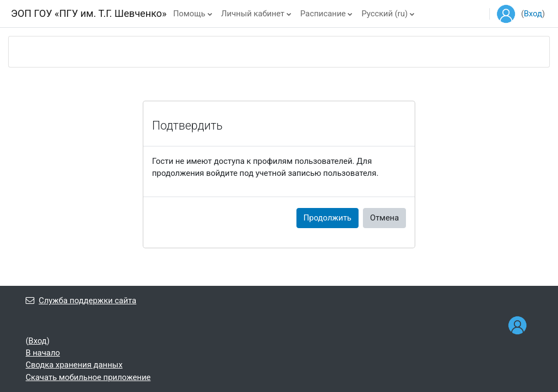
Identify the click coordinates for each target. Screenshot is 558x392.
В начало (43, 353)
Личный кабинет (253, 14)
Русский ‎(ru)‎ (384, 14)
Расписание (323, 14)
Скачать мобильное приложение (88, 377)
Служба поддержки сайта (81, 301)
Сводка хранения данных (74, 365)
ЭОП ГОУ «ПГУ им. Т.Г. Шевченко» (89, 13)
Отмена (384, 218)
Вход (533, 14)
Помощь (189, 14)
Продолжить (327, 218)
